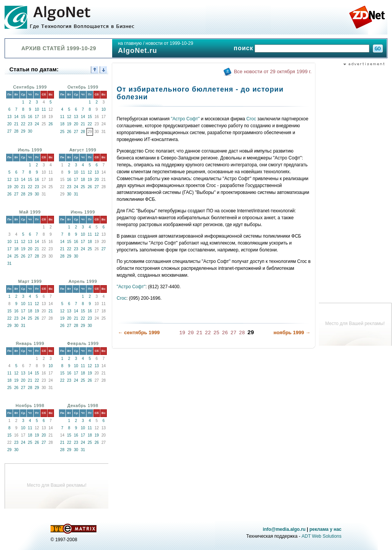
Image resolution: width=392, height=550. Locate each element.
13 (9, 117)
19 (69, 124)
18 (62, 124)
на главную (130, 43)
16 (30, 117)
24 (37, 124)
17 (37, 117)
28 (16, 131)
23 (30, 124)
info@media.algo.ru (284, 529)
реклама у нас (325, 529)
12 (69, 117)
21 (16, 124)
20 (9, 124)
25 (62, 132)
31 (76, 194)
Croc (251, 119)
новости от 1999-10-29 (169, 43)
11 (44, 109)
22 (23, 124)
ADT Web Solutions (322, 536)
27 (9, 131)
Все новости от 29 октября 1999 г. (273, 71)
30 (30, 131)
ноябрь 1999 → (292, 332)
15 (23, 117)
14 (16, 117)
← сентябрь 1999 (139, 332)
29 (23, 131)
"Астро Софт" (185, 119)
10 (37, 109)
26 (51, 124)
